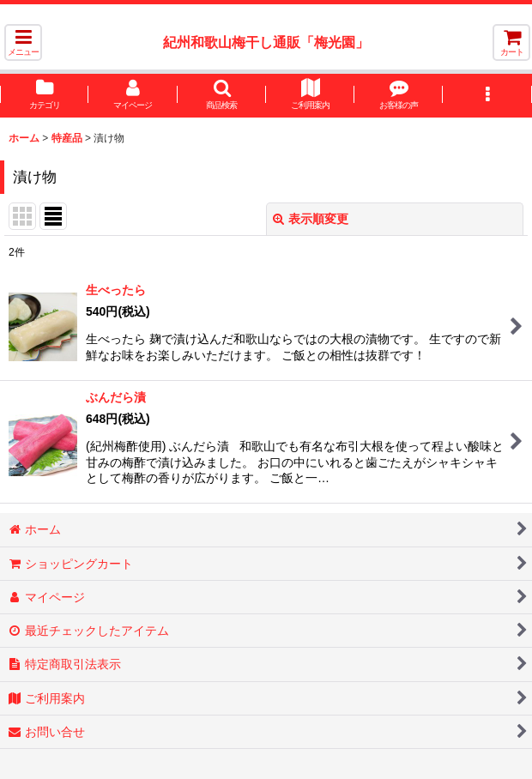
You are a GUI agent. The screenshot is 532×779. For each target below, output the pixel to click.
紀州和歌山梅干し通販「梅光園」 (266, 42)
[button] (23, 42)
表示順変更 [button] (311, 219)
